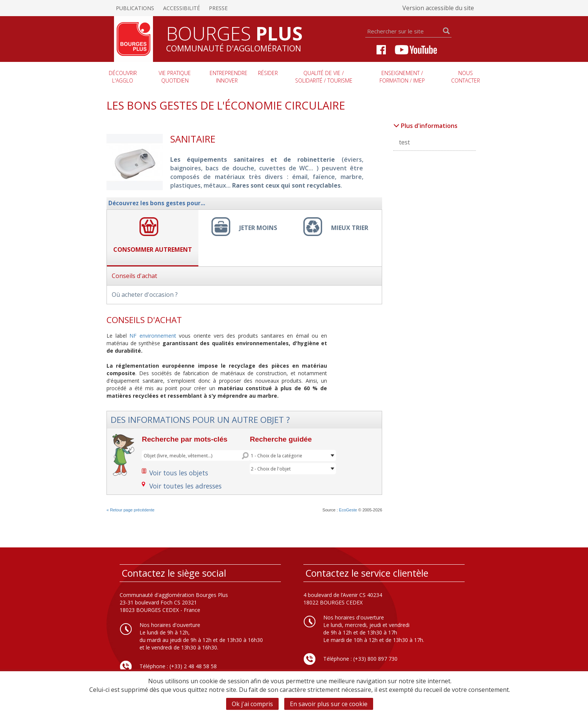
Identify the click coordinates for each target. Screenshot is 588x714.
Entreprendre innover (229, 77)
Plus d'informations (425, 126)
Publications (135, 8)
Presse (218, 8)
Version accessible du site (438, 8)
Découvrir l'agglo (123, 77)
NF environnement (153, 336)
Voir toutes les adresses (185, 486)
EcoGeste (348, 510)
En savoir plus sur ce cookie (329, 704)
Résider (268, 73)
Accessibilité (181, 8)
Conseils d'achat (134, 276)
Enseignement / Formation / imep (402, 77)
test (404, 142)
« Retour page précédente (130, 510)
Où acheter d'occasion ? (145, 295)
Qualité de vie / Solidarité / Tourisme (324, 77)
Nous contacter (466, 77)
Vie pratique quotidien (175, 77)
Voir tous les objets (179, 473)
